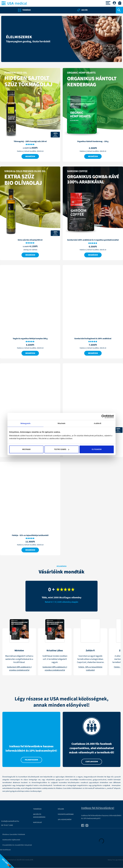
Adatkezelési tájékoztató (11, 840)
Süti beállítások (5, 850)
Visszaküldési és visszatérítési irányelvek (17, 845)
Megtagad (26, 449)
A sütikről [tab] (98, 423)
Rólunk (61, 809)
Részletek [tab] (61, 423)
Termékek (37, 809)
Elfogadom (97, 449)
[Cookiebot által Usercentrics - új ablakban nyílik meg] (103, 416)
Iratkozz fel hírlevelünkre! (98, 808)
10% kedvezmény (65, 820)
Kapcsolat (38, 823)
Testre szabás (62, 449)
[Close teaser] (10, 866)
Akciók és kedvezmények (39, 816)
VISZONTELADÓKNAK (66, 814)
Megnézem (30, 156)
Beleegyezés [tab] (25, 423)
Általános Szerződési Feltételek (14, 835)
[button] (7, 861)
